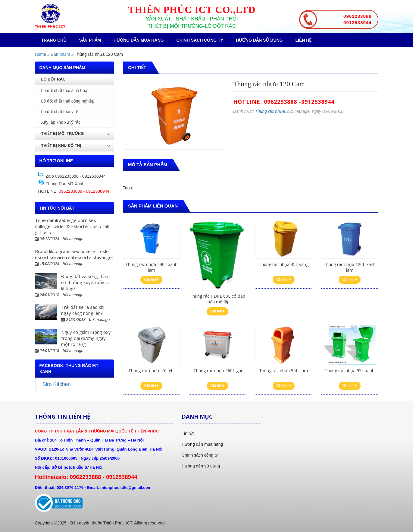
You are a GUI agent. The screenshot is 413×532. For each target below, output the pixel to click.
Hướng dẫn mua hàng (139, 40)
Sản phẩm (90, 40)
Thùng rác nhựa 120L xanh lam (350, 267)
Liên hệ (303, 40)
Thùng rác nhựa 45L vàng (284, 264)
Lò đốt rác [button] (76, 79)
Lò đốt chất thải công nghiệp (68, 101)
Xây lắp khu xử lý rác (61, 122)
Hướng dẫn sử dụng (259, 40)
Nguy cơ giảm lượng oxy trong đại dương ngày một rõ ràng (86, 338)
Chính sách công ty (200, 40)
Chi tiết (151, 279)
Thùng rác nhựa (270, 111)
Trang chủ (54, 40)
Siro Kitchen (57, 384)
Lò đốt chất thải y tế (60, 112)
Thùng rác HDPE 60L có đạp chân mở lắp (217, 299)
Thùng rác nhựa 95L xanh (350, 370)
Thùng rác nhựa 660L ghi (218, 370)
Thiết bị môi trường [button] (76, 133)
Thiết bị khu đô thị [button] (76, 146)
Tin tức (188, 433)
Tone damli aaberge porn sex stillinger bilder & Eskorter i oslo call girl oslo (72, 226)
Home (41, 54)
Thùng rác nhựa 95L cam (283, 370)
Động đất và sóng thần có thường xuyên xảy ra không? (85, 282)
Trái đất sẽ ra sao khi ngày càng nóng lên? (83, 310)
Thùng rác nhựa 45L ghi (151, 370)
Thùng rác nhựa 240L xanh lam (151, 267)
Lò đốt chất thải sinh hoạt (65, 90)
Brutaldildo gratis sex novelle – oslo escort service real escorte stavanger (74, 254)
